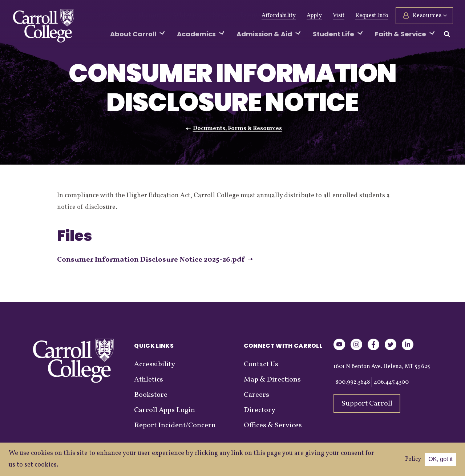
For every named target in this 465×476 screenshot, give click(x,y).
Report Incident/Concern (175, 425)
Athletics (174, 16)
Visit (337, 16)
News (203, 16)
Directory (260, 410)
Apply (313, 16)
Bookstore (151, 395)
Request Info (371, 16)
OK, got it (440, 459)
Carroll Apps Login (165, 410)
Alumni (142, 16)
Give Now (108, 16)
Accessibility (155, 364)
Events (230, 16)
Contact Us (261, 364)
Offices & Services (273, 425)
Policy (413, 459)
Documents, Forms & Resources (237, 129)
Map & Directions (272, 380)
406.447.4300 (391, 382)
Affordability (278, 16)
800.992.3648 (353, 382)
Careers (256, 395)
